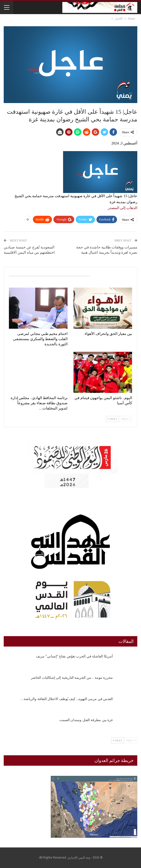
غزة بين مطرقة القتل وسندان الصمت (86, 720)
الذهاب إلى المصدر (123, 208)
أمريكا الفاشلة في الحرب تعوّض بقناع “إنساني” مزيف (74, 656)
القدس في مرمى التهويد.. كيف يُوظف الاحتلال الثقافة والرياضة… (67, 699)
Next (112, 419)
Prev (126, 419)
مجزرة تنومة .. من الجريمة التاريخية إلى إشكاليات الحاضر (72, 678)
